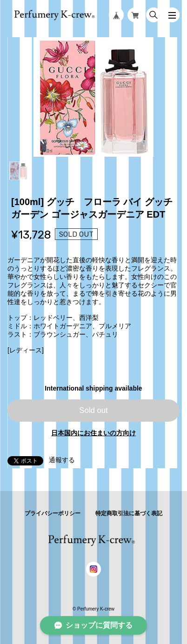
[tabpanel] (93, 97)
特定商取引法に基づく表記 (129, 513)
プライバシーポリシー (53, 513)
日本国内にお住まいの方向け (93, 433)
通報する (62, 460)
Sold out (93, 410)
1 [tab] (19, 171)
